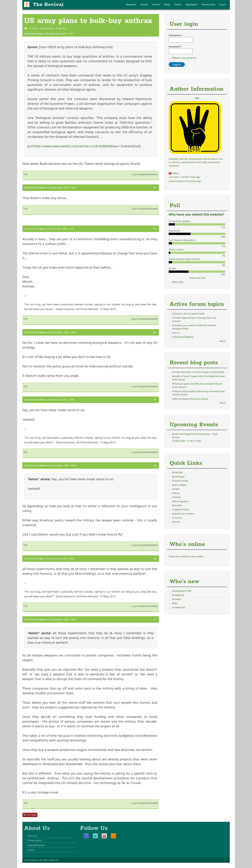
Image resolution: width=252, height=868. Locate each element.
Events (178, 4)
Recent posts (209, 4)
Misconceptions (180, 501)
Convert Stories (180, 481)
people (176, 489)
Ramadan (177, 505)
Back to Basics (179, 485)
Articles (144, 4)
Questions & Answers (183, 514)
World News (178, 477)
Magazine (131, 4)
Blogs (167, 4)
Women (176, 522)
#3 (155, 332)
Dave (42, 188)
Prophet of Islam (181, 509)
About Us (32, 836)
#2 (155, 229)
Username (176, 35)
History (176, 493)
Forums (156, 4)
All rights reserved (49, 860)
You (40, 34)
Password (175, 47)
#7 (155, 619)
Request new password (184, 58)
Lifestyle (176, 497)
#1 (155, 188)
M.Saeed (176, 599)
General (62, 28)
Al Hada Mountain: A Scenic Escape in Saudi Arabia (198, 372)
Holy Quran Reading (183, 337)
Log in (223, 4)
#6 (155, 558)
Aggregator (192, 4)
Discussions (48, 28)
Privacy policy (35, 840)
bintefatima (178, 595)
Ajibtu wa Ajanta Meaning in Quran (190, 399)
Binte (175, 603)
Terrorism (177, 518)
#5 (155, 465)
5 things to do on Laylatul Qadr (188, 314)
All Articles (177, 472)
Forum (35, 28)
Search (31, 850)
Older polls (178, 282)
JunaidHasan (179, 607)
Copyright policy (36, 845)
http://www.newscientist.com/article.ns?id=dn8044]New (77, 146)
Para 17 (176, 333)
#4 (155, 400)
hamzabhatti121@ (182, 591)
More (222, 341)
